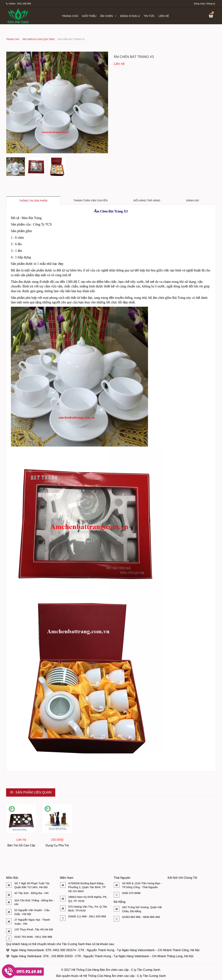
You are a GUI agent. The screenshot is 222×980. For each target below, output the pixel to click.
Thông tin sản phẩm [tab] (33, 201)
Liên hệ (164, 16)
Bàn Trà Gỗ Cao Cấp (21, 845)
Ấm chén (108, 16)
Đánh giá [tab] (193, 200)
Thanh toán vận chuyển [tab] (90, 200)
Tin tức (149, 16)
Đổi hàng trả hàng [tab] (147, 200)
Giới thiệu (89, 16)
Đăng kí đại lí (130, 16)
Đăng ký (211, 4)
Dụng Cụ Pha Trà (57, 845)
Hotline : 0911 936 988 (18, 4)
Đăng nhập (199, 4)
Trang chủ (70, 16)
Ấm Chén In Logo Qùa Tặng (39, 39)
